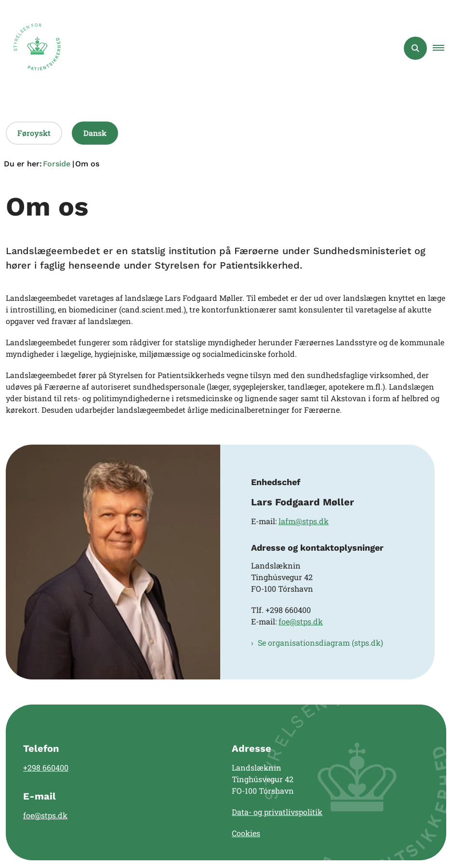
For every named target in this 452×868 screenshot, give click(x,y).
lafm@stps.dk (304, 521)
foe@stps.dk (301, 621)
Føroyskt (34, 133)
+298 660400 (46, 767)
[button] (442, 48)
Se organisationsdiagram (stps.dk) (320, 643)
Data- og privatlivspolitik (277, 812)
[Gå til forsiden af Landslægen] (34, 48)
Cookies (246, 833)
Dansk (95, 133)
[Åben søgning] (415, 48)
